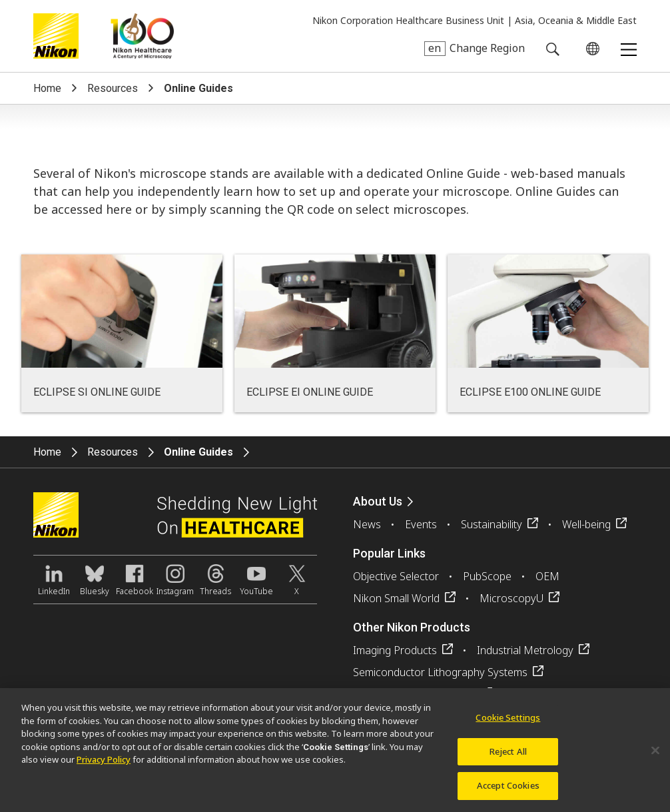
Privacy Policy (104, 766)
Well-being (586, 524)
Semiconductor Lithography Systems (440, 672)
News (367, 524)
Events (421, 524)
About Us (378, 501)
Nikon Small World (396, 598)
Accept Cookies (508, 792)
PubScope (487, 576)
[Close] (655, 757)
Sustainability (492, 524)
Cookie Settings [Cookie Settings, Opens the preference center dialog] (508, 724)
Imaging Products (395, 650)
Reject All (508, 757)
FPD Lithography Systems (415, 694)
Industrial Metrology (525, 650)
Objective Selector (396, 576)
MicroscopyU (511, 598)
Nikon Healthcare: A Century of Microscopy (142, 36)
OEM (547, 576)
